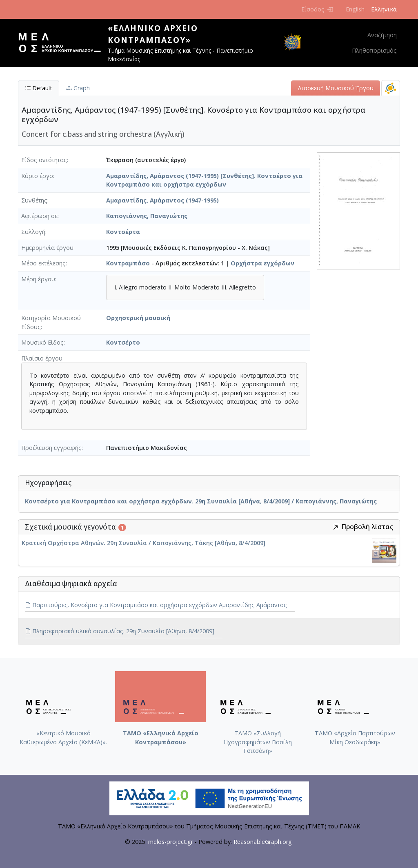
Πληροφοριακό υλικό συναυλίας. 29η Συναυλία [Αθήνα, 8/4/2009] (120, 631)
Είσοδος (317, 9)
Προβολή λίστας (363, 527)
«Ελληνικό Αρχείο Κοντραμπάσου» (153, 34)
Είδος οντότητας (44, 160)
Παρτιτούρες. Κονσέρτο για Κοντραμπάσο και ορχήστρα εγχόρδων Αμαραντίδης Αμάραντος (156, 605)
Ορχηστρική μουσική (138, 318)
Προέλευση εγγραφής (51, 448)
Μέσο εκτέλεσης (43, 263)
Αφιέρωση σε (39, 216)
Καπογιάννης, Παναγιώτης (147, 216)
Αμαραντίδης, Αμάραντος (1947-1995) (162, 200)
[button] (336, 527)
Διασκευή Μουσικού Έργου (336, 88)
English (355, 9)
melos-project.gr (171, 842)
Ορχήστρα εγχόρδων (262, 263)
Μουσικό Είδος (42, 342)
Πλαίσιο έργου (42, 358)
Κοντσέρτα (123, 232)
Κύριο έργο (37, 176)
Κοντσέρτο (123, 342)
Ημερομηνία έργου (47, 248)
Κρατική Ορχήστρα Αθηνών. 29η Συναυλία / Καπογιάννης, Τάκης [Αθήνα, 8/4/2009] (143, 543)
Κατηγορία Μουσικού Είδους (51, 322)
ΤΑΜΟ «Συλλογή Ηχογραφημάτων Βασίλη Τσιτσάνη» (258, 742)
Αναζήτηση (382, 35)
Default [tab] (39, 88)
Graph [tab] (78, 88)
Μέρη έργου (38, 279)
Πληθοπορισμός (374, 50)
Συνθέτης (34, 200)
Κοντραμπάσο (128, 263)
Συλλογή (33, 232)
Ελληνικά (384, 9)
